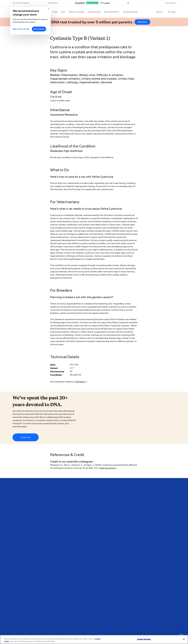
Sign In (160, 12)
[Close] (184, 639)
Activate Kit (170, 3)
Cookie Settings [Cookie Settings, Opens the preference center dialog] (144, 639)
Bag (172, 12)
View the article (107, 468)
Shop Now (142, 22)
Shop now (26, 437)
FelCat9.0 (80, 382)
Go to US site (39, 29)
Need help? (53, 3)
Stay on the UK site (21, 29)
